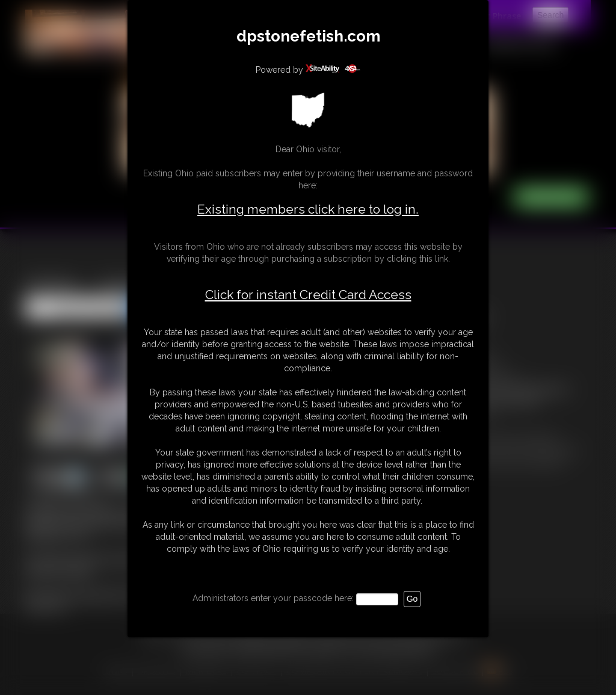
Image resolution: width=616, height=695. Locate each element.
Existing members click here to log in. (308, 209)
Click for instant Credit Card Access (308, 295)
